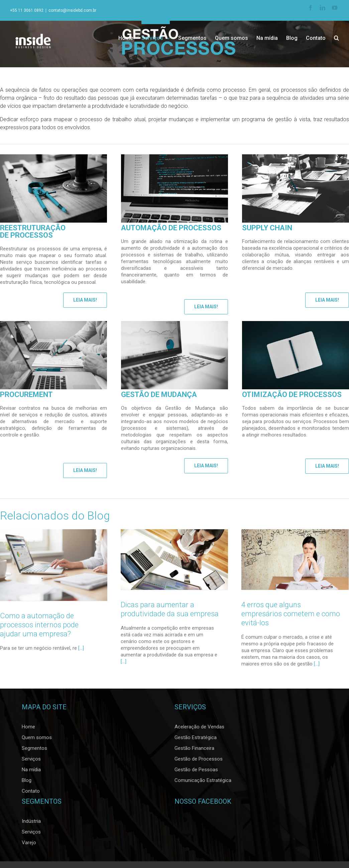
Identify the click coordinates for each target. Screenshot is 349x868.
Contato (31, 793)
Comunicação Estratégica (203, 782)
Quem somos (37, 739)
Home (28, 729)
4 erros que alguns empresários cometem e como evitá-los (290, 614)
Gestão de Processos (199, 761)
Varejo (29, 845)
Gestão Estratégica (196, 739)
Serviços (31, 761)
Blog (27, 782)
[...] (81, 648)
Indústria (31, 823)
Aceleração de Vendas (199, 729)
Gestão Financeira (194, 750)
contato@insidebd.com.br (72, 10)
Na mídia (31, 772)
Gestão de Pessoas (196, 772)
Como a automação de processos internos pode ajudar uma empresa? (39, 625)
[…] (123, 661)
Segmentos (34, 750)
